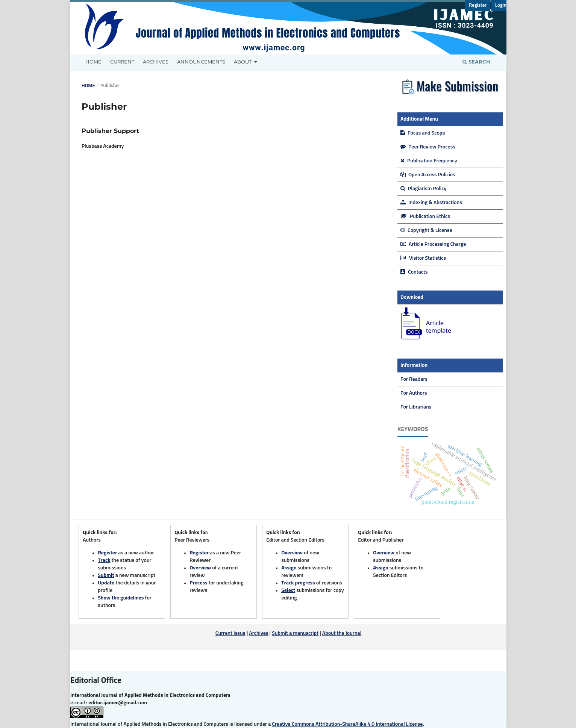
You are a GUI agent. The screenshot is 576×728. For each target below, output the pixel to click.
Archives (156, 62)
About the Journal (342, 633)
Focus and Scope (423, 133)
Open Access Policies (428, 175)
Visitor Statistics (423, 258)
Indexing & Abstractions (431, 203)
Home (93, 62)
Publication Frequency (429, 161)
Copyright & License (426, 230)
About (243, 62)
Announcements (201, 62)
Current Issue (230, 633)
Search (476, 62)
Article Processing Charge (433, 244)
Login (501, 5)
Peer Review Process (428, 147)
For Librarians (416, 407)
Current (122, 62)
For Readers (414, 379)
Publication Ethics (425, 216)
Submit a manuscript (295, 633)
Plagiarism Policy (423, 189)
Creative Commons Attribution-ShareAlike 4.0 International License (347, 724)
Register (478, 5)
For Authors (414, 393)
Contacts (414, 272)
